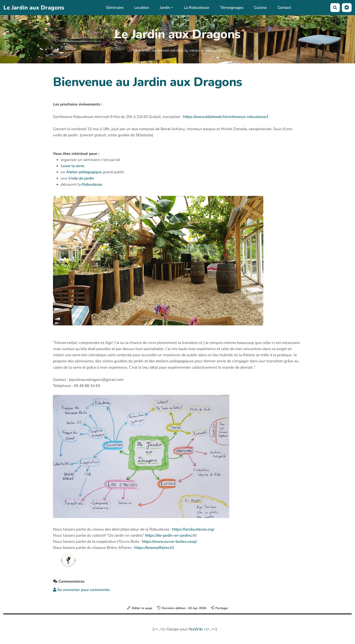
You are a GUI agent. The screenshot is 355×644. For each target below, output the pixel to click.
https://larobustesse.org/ (193, 529)
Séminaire (115, 8)
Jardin (166, 8)
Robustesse (92, 184)
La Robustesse (197, 8)
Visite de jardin (81, 178)
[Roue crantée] (347, 8)
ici (118, 160)
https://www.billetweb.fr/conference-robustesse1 (226, 117)
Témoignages (232, 8)
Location (142, 8)
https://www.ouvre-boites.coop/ (169, 542)
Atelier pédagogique (84, 172)
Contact (284, 8)
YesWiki (196, 629)
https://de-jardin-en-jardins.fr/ (171, 535)
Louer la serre (72, 166)
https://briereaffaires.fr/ (154, 548)
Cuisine (260, 8)
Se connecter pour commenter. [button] (82, 590)
